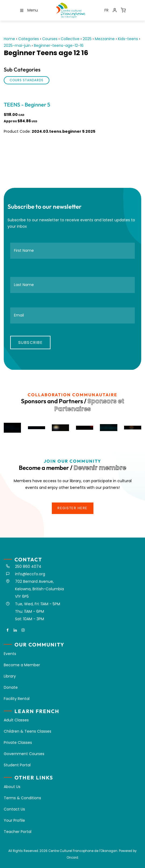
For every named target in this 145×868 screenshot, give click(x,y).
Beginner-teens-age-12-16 (59, 45)
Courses (50, 39)
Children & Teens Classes (28, 731)
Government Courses (24, 754)
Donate (11, 687)
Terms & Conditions (22, 798)
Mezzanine (105, 39)
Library (10, 676)
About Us (12, 787)
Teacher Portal (18, 832)
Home (9, 39)
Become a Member (22, 665)
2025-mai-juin (17, 45)
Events (10, 654)
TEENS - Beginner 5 (27, 104)
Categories (29, 39)
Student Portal (17, 765)
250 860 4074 (28, 566)
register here (73, 505)
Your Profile (14, 820)
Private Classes (18, 743)
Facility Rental (17, 699)
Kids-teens (128, 39)
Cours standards (27, 80)
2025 (87, 39)
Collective (70, 39)
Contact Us (14, 809)
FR (106, 10)
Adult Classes (16, 720)
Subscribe (30, 342)
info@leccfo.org (30, 574)
